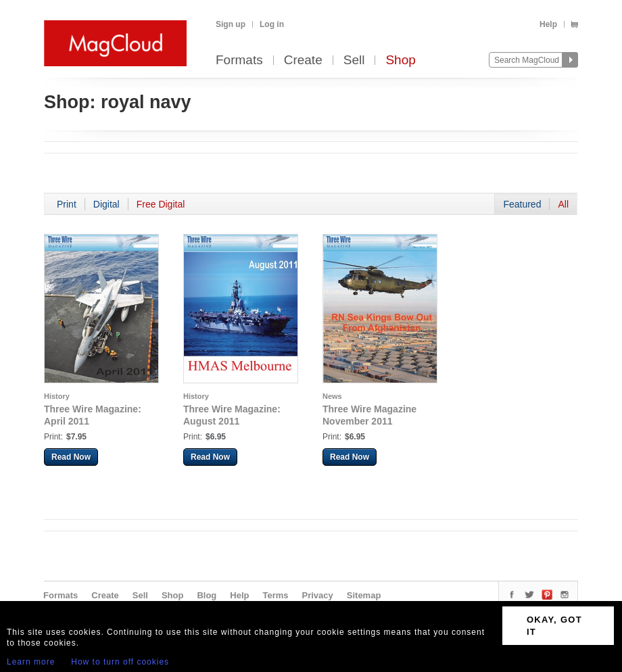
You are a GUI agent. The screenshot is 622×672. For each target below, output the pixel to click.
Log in (272, 24)
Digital (106, 204)
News (332, 396)
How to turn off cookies (120, 662)
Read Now (71, 457)
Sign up (231, 24)
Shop (400, 61)
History (57, 396)
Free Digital (161, 204)
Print (67, 204)
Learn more (31, 662)
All (563, 204)
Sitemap (364, 595)
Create (303, 61)
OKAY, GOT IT (554, 626)
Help (548, 24)
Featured (522, 204)
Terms (275, 595)
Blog (207, 595)
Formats (239, 61)
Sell (354, 61)
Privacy (318, 595)
